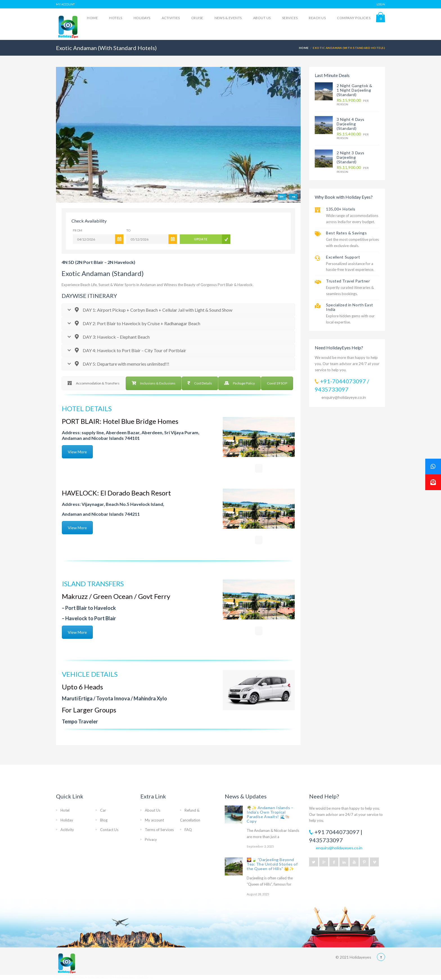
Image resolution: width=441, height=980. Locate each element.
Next (293, 197)
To (129, 230)
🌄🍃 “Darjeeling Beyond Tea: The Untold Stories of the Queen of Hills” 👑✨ (272, 864)
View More (77, 452)
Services (290, 18)
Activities (171, 18)
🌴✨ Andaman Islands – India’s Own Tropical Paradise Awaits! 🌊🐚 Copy (270, 814)
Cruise (197, 18)
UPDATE (201, 239)
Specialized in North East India (350, 307)
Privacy (151, 839)
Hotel (65, 810)
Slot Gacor (64, 977)
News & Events (228, 18)
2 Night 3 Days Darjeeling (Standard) (351, 157)
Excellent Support (343, 257)
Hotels (116, 18)
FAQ (188, 830)
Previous (282, 197)
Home (92, 18)
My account (154, 820)
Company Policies (354, 18)
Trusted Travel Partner (348, 281)
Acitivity (67, 830)
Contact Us (109, 830)
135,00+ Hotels (341, 209)
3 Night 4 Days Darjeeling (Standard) (351, 124)
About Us (262, 18)
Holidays (142, 18)
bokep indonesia (101, 977)
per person (353, 102)
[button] (433, 482)
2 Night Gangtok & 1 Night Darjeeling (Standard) (355, 90)
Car (103, 810)
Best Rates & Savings (346, 233)
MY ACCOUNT (65, 4)
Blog (104, 820)
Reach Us (317, 18)
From (78, 230)
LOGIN (381, 4)
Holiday (67, 820)
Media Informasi (125, 977)
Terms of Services (159, 830)
